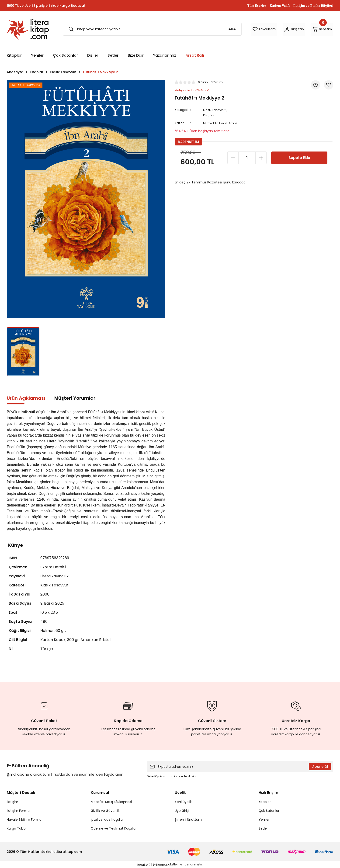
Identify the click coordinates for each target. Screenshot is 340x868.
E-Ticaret (159, 865)
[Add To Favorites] (329, 85)
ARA (200, 29)
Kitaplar (210, 115)
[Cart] (317, 29)
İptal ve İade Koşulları (108, 820)
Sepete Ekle (299, 158)
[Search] (136, 29)
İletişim (12, 802)
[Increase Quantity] (261, 158)
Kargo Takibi (17, 828)
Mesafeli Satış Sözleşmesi (111, 802)
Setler (263, 828)
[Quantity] (247, 158)
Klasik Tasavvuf (216, 110)
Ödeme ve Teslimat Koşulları (114, 828)
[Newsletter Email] (240, 767)
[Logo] (28, 29)
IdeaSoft (144, 865)
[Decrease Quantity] (233, 158)
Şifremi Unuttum (188, 820)
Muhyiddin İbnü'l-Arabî (222, 123)
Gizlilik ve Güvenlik (105, 811)
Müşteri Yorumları (75, 398)
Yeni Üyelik (183, 802)
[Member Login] (279, 29)
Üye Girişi (182, 811)
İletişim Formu (18, 811)
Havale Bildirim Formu (24, 820)
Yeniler (264, 820)
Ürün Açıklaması (26, 398)
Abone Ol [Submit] (320, 767)
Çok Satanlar (269, 811)
